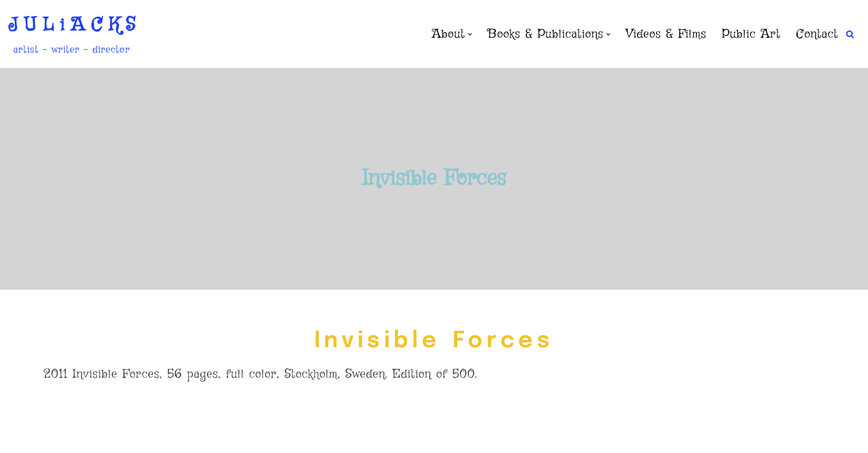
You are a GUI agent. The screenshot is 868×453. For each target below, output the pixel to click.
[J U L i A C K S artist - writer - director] (72, 34)
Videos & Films (666, 34)
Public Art (751, 34)
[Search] (850, 34)
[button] (470, 34)
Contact (817, 34)
